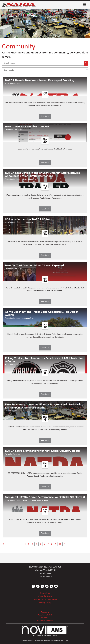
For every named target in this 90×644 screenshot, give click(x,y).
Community (17, 83)
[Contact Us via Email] (56, 586)
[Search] (86, 63)
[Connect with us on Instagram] (47, 586)
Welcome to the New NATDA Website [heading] (29, 219)
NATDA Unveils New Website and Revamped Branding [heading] (40, 80)
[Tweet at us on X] (38, 586)
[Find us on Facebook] (33, 586)
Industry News (28, 222)
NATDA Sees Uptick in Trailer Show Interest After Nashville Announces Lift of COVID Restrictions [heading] (42, 174)
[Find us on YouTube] (51, 586)
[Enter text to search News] (43, 63)
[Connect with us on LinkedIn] (42, 586)
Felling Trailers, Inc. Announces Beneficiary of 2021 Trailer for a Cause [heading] (44, 360)
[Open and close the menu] (62, 5)
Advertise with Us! (45, 615)
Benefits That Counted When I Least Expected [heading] (34, 265)
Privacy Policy (45, 603)
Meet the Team (45, 596)
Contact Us (45, 593)
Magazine (45, 612)
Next (87, 544)
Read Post (45, 116)
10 (60, 544)
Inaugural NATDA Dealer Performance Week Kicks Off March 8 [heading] (45, 497)
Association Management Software (45, 631)
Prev (3, 544)
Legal (67, 640)
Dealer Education (29, 500)
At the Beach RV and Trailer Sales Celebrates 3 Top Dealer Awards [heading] (41, 313)
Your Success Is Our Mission (45, 599)
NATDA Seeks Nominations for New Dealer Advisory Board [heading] (42, 451)
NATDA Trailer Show (45, 621)
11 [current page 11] (64, 544)
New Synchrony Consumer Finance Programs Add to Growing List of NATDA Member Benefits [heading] (44, 406)
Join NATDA (45, 618)
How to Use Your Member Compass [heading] (27, 127)
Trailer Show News (29, 179)
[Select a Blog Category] (45, 70)
